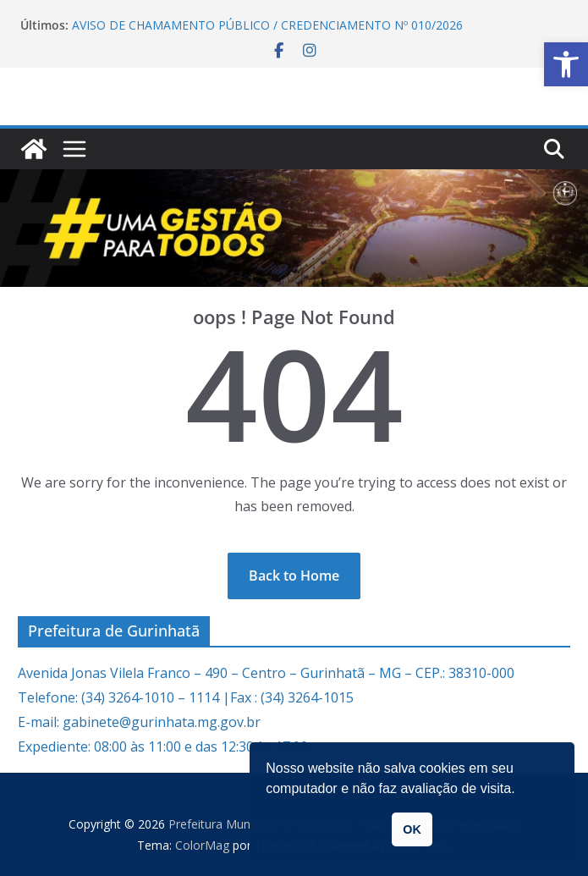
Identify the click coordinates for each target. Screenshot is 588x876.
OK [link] (412, 829)
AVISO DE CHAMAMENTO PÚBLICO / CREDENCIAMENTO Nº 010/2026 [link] (267, 25)
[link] (566, 64)
